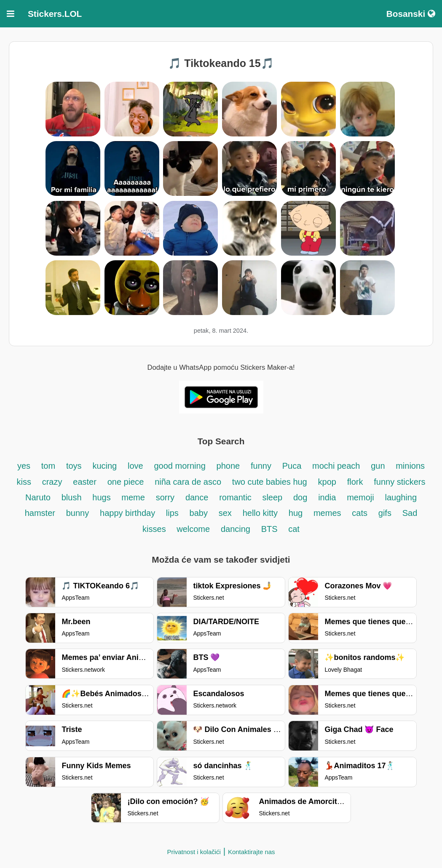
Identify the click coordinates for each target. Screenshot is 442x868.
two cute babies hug (270, 482)
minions (410, 466)
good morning (179, 466)
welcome (193, 529)
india (327, 497)
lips (172, 513)
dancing (236, 529)
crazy (52, 482)
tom (48, 466)
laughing (401, 497)
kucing (104, 466)
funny (261, 466)
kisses (155, 529)
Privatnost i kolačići (194, 852)
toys (74, 466)
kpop (327, 482)
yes (24, 466)
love (135, 466)
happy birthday (129, 513)
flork (355, 482)
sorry (165, 497)
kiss (24, 482)
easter (85, 482)
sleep (272, 497)
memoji (360, 497)
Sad (410, 513)
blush (72, 497)
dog (300, 497)
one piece (126, 482)
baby (199, 513)
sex (225, 513)
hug (296, 513)
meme (133, 497)
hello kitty (260, 513)
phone (228, 466)
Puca (292, 466)
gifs (385, 513)
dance (197, 497)
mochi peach (336, 466)
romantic (236, 497)
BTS (271, 529)
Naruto (38, 497)
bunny (78, 513)
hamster (40, 513)
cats (360, 513)
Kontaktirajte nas (252, 852)
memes (327, 513)
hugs (103, 497)
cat (294, 529)
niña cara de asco (188, 482)
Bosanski (411, 14)
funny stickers (399, 482)
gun (379, 466)
